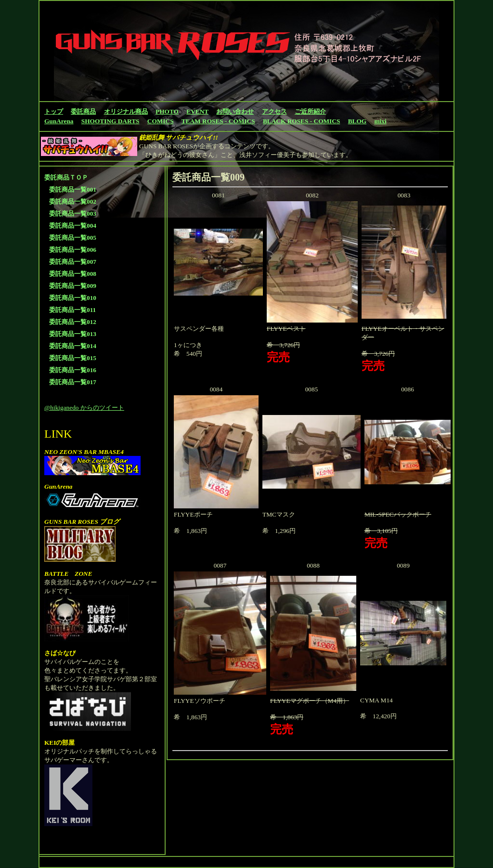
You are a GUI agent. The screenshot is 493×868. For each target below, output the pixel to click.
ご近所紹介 (310, 111)
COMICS (161, 121)
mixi (381, 121)
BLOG (357, 121)
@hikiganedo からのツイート (84, 408)
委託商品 (83, 111)
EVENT (197, 111)
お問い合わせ (235, 111)
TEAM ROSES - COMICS (218, 121)
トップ (54, 111)
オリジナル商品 (126, 111)
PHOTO (167, 111)
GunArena (59, 121)
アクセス (274, 111)
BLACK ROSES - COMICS (301, 121)
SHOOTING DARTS (110, 121)
